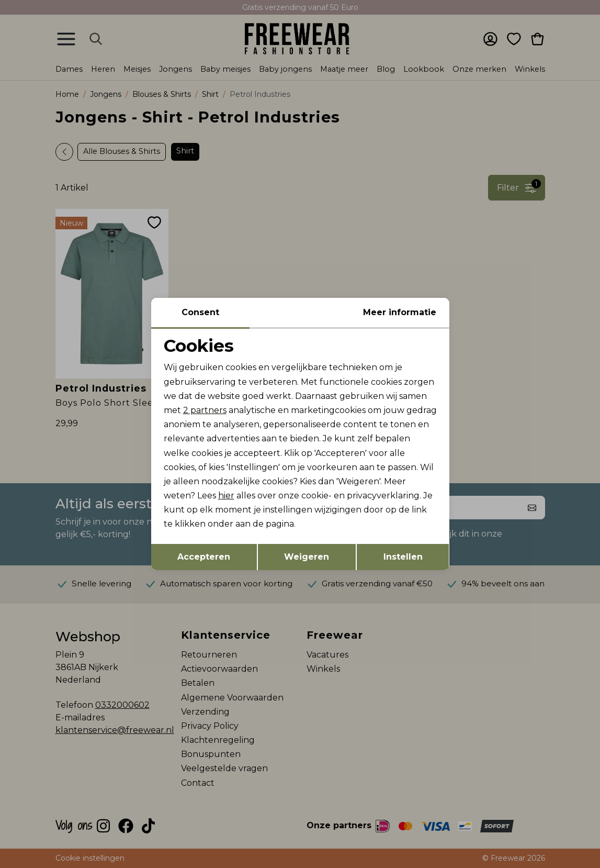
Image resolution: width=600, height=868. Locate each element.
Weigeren (307, 557)
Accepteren (204, 557)
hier (226, 496)
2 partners (205, 410)
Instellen (403, 557)
